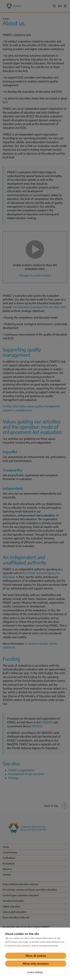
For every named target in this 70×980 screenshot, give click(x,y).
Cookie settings (35, 972)
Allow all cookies (36, 956)
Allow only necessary (36, 964)
